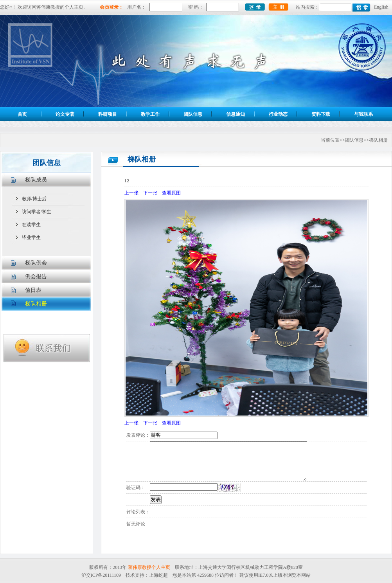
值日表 (33, 290)
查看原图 (171, 193)
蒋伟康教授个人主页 (149, 567)
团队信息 (193, 114)
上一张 (131, 193)
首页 (22, 114)
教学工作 (150, 114)
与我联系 (363, 114)
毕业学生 (31, 238)
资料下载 (321, 114)
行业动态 (278, 114)
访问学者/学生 (37, 212)
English (381, 7)
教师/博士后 (34, 199)
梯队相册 (36, 304)
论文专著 (65, 114)
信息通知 (236, 114)
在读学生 (31, 225)
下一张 (150, 193)
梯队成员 (36, 180)
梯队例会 (36, 263)
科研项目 (108, 114)
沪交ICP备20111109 (101, 575)
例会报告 (36, 276)
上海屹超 (158, 575)
